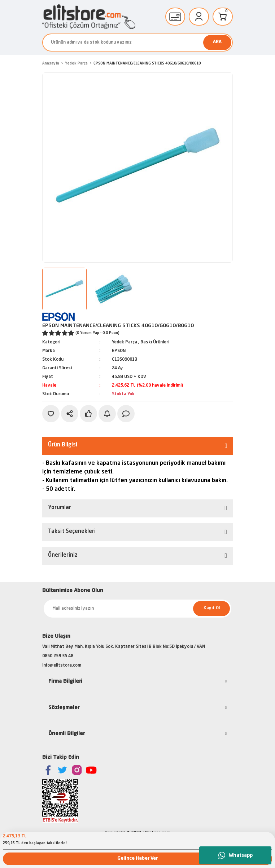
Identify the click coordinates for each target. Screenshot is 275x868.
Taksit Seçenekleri (72, 532)
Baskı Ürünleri (155, 342)
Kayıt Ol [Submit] (212, 608)
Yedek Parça (125, 342)
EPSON (119, 351)
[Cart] (223, 17)
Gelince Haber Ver (137, 858)
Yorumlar (60, 508)
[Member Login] (199, 17)
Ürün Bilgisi (63, 445)
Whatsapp (235, 855)
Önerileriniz (63, 555)
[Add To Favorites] (51, 414)
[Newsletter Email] (137, 609)
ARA (217, 42)
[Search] (137, 43)
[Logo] (89, 17)
